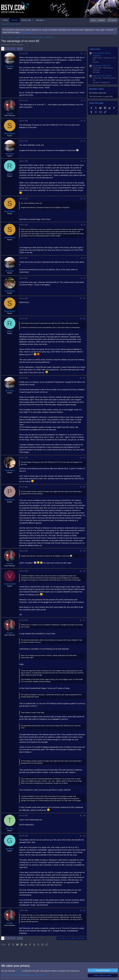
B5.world (96, 62)
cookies (18, 971)
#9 (85, 278)
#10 (84, 298)
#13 (84, 458)
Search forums (16, 24)
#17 (84, 620)
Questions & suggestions (101, 82)
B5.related (96, 72)
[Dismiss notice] (115, 30)
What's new (26, 20)
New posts (5, 24)
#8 (85, 258)
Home (5, 20)
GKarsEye (7, 45)
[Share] (81, 54)
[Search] (112, 20)
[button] (33, 20)
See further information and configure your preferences (23, 975)
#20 (84, 910)
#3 (85, 121)
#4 (85, 141)
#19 (84, 836)
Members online (96, 89)
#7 (85, 225)
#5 (85, 161)
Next (19, 49)
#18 (84, 816)
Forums (15, 20)
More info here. (27, 32)
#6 (85, 199)
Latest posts (95, 49)
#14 (84, 487)
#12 (84, 378)
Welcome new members (102, 76)
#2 (85, 101)
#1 (85, 54)
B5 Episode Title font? (102, 66)
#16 (84, 571)
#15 (84, 551)
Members (40, 20)
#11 (84, 319)
